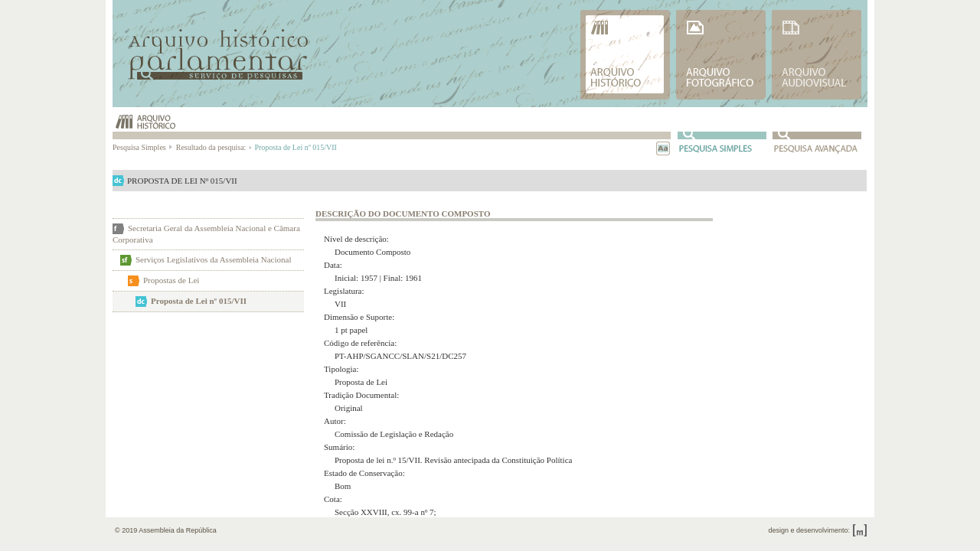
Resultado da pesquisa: (213, 147)
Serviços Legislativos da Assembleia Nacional (213, 259)
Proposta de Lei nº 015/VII (199, 301)
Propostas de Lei (171, 280)
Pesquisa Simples (143, 147)
